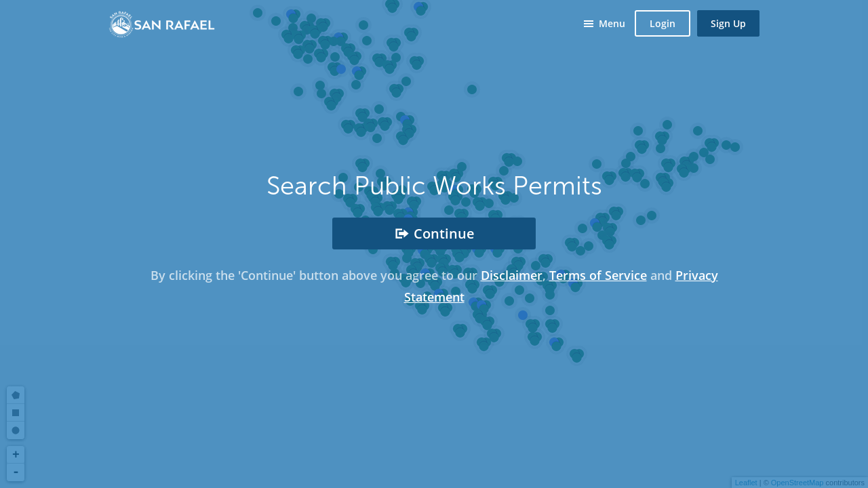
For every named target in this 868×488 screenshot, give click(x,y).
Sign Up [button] (728, 23)
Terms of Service (598, 275)
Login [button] (663, 23)
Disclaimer (512, 275)
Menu (612, 23)
